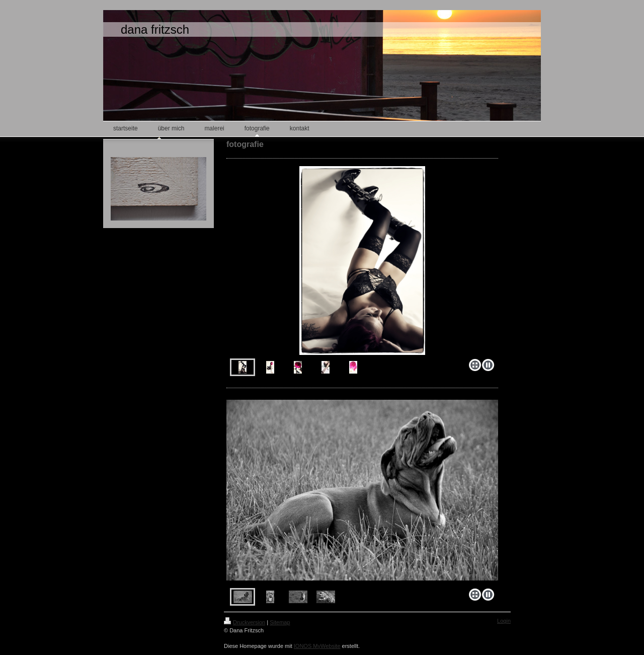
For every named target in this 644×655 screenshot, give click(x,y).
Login (504, 621)
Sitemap (280, 622)
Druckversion (245, 622)
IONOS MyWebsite (317, 646)
